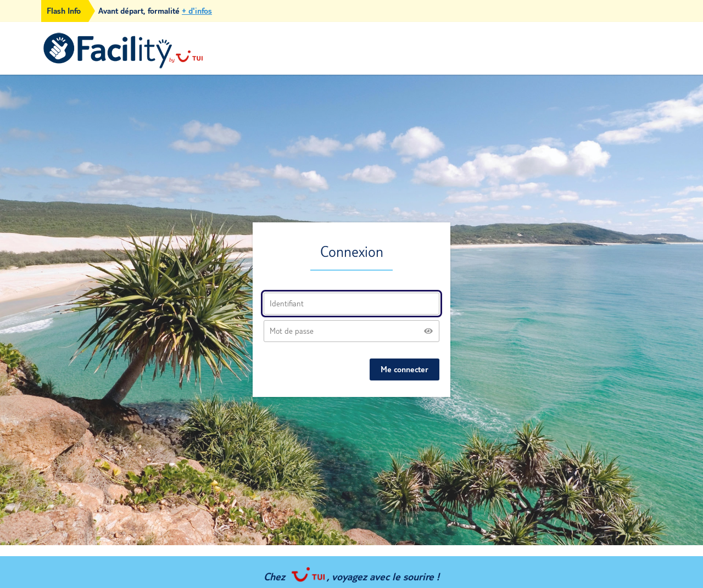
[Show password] (428, 331)
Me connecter (404, 369)
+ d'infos (197, 11)
